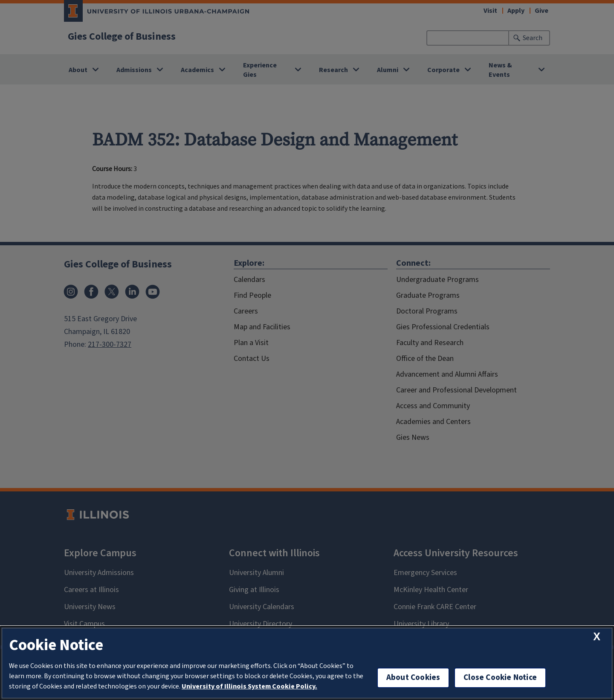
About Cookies (413, 678)
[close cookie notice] (597, 637)
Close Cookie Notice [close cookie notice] (500, 678)
